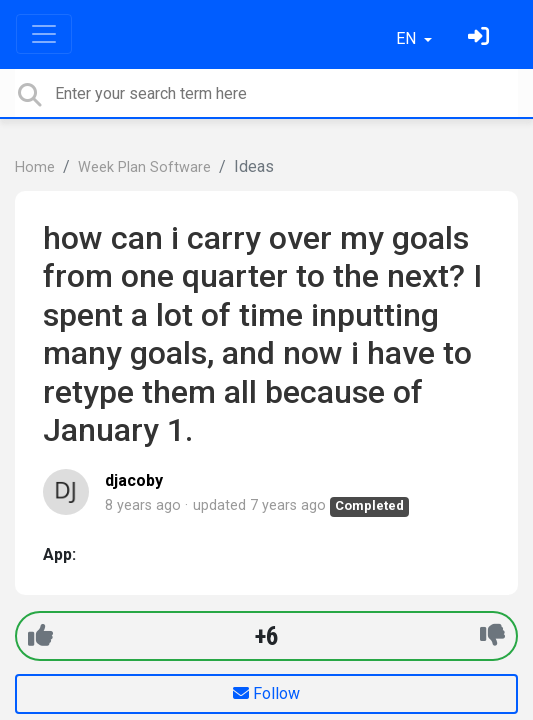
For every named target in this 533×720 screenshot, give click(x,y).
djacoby (134, 480)
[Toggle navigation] (44, 34)
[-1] (492, 635)
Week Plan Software (144, 167)
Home (35, 167)
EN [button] (408, 38)
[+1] (40, 635)
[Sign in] (481, 38)
